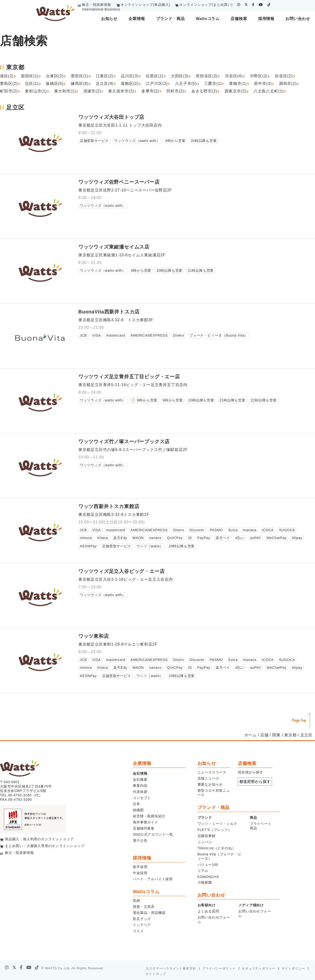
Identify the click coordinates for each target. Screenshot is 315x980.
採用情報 (266, 19)
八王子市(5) (186, 84)
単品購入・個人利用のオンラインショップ (39, 839)
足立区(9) (105, 84)
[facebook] (253, 5)
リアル (203, 871)
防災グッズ (142, 919)
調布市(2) (288, 84)
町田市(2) (9, 91)
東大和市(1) (65, 91)
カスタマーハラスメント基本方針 (171, 968)
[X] (14, 968)
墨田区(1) (80, 76)
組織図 (138, 810)
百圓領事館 (207, 836)
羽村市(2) (175, 91)
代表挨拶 (140, 792)
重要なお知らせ (210, 784)
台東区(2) (55, 76)
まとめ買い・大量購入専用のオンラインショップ (45, 846)
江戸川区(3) (157, 84)
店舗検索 (239, 19)
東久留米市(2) (121, 91)
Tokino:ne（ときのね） (217, 848)
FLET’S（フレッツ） (215, 830)
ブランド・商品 (170, 19)
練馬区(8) (80, 84)
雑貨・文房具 (144, 907)
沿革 (136, 804)
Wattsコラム (208, 19)
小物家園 (205, 882)
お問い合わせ (298, 19)
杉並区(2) (284, 76)
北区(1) (32, 84)
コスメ (138, 931)
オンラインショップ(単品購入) (145, 5)
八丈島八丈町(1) (269, 91)
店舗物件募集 (144, 828)
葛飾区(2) (130, 84)
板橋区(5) (55, 84)
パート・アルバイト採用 (153, 879)
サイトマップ (156, 974)
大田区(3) (180, 76)
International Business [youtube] (101, 9)
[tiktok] (269, 5)
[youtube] (261, 5)
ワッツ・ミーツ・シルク (217, 824)
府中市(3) (263, 84)
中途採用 (140, 873)
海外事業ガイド (146, 822)
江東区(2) (105, 76)
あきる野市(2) (204, 91)
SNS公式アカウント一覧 (153, 834)
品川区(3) (130, 76)
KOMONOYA (208, 877)
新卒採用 (140, 867)
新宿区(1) (30, 76)
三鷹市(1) (213, 84)
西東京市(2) (236, 91)
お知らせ (109, 19)
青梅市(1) (238, 84)
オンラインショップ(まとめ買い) (206, 5)
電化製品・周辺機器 (149, 913)
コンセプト (142, 798)
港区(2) (7, 76)
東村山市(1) (36, 91)
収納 (136, 900)
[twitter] (246, 5)
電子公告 (140, 840)
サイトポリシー (293, 968)
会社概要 (140, 780)
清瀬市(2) (92, 91)
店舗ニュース (208, 778)
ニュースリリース (212, 772)
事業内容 (140, 786)
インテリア (142, 925)
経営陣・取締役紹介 (149, 816)
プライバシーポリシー (219, 968)
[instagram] (239, 5)
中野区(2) (259, 76)
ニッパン (205, 842)
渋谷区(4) (234, 76)
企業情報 (137, 19)
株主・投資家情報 (96, 5)
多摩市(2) (150, 91)
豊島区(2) (9, 84)
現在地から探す (251, 772)
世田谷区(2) (207, 76)
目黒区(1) (155, 76)
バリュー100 (208, 865)
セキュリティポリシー (259, 968)
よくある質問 (208, 911)
